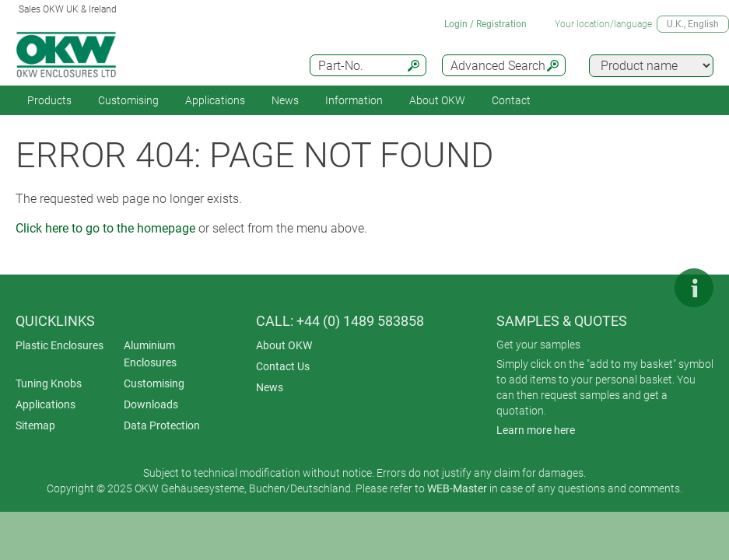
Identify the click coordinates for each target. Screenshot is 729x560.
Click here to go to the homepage (105, 228)
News (285, 100)
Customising (128, 100)
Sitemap (35, 425)
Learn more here (536, 430)
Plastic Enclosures (60, 345)
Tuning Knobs (49, 383)
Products (49, 100)
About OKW (284, 345)
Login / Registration (485, 24)
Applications (215, 100)
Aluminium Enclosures (150, 354)
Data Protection (162, 425)
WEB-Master (457, 488)
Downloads (151, 404)
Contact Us (283, 366)
